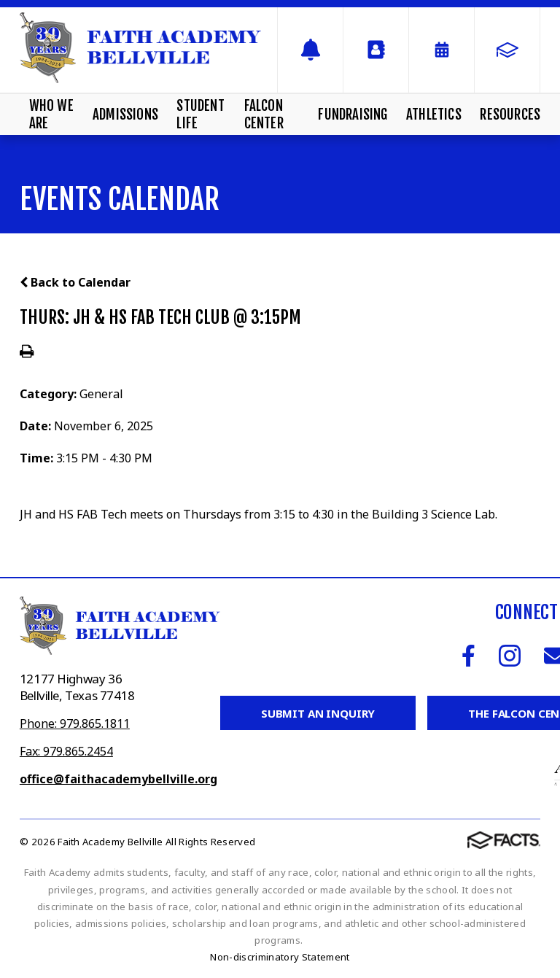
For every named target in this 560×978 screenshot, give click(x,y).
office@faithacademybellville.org (118, 779)
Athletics (434, 115)
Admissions (125, 115)
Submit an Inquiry (318, 713)
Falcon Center (264, 115)
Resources (510, 115)
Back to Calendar (75, 282)
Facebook (468, 656)
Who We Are (51, 115)
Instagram (510, 656)
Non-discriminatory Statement (280, 957)
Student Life (200, 115)
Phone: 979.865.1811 (75, 723)
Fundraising (353, 115)
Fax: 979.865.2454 (66, 751)
